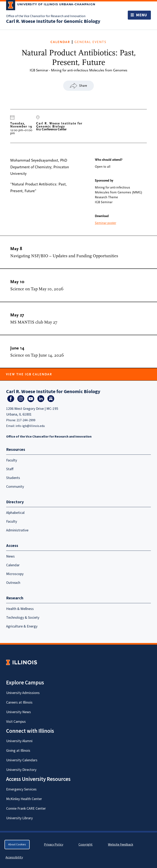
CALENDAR (60, 42)
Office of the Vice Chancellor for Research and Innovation (46, 16)
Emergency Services (21, 789)
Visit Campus (16, 722)
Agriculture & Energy (22, 626)
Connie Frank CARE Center (26, 809)
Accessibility (14, 857)
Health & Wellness (20, 609)
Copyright (86, 845)
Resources (16, 450)
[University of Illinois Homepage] (22, 662)
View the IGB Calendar (29, 374)
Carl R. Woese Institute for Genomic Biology (53, 21)
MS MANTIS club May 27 (34, 322)
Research (15, 598)
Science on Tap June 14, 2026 (37, 355)
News (10, 556)
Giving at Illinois (18, 751)
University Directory (21, 770)
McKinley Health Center (24, 799)
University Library (19, 818)
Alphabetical (15, 513)
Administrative (17, 530)
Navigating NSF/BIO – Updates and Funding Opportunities (64, 256)
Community (15, 487)
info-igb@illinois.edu (30, 426)
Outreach (13, 583)
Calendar (13, 565)
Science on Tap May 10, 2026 (37, 289)
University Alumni (19, 741)
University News (19, 712)
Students (13, 478)
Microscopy (15, 574)
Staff (10, 469)
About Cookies (17, 845)
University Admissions (23, 693)
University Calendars (22, 760)
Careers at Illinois (19, 702)
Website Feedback (121, 845)
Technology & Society (23, 618)
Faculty (12, 460)
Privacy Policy (54, 845)
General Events (90, 42)
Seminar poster (105, 223)
